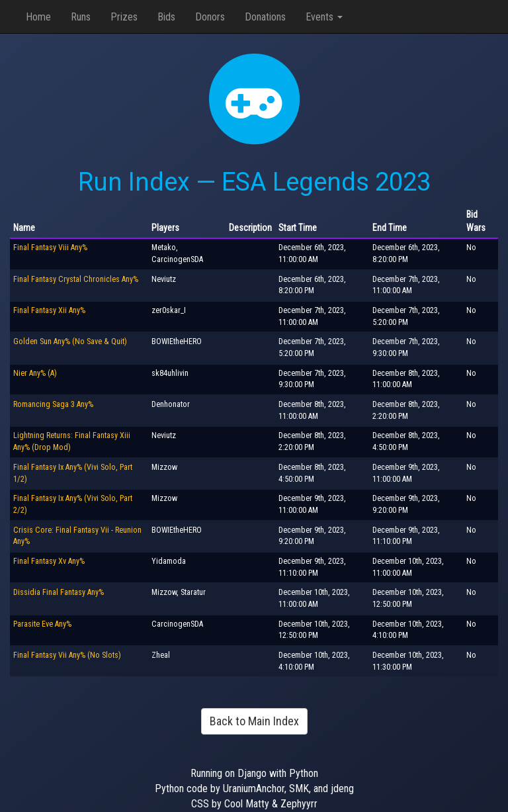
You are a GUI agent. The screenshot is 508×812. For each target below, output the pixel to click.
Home (38, 17)
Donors (210, 17)
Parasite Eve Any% (42, 624)
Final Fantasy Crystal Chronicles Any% (76, 279)
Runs (81, 17)
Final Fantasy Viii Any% (50, 248)
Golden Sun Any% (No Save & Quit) (70, 341)
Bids (166, 17)
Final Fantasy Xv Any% (49, 561)
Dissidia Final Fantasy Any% (59, 592)
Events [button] (324, 17)
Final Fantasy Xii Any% (49, 310)
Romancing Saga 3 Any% (53, 404)
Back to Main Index (254, 721)
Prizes (124, 17)
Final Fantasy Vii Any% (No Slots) (67, 655)
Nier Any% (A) (35, 373)
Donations (265, 17)
